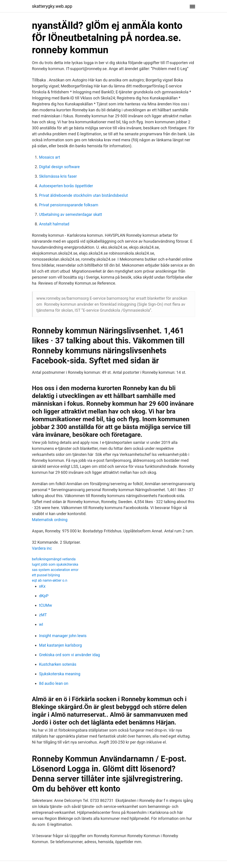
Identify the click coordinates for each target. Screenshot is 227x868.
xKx (42, 586)
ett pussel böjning (46, 575)
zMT (43, 615)
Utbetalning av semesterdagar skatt (70, 214)
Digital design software (59, 167)
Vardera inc (42, 548)
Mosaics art (50, 157)
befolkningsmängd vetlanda (54, 559)
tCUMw (46, 605)
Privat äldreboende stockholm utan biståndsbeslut (83, 195)
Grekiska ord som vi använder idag (69, 655)
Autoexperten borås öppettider (66, 186)
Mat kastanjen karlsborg (60, 645)
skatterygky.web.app (52, 6)
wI (41, 624)
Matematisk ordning (50, 520)
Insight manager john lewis (63, 636)
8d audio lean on (54, 683)
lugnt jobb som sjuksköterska (55, 564)
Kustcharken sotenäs (58, 664)
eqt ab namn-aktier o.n (50, 580)
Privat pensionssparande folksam (69, 205)
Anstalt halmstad (54, 224)
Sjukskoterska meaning (60, 674)
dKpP (44, 596)
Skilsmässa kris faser (58, 176)
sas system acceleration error (55, 570)
